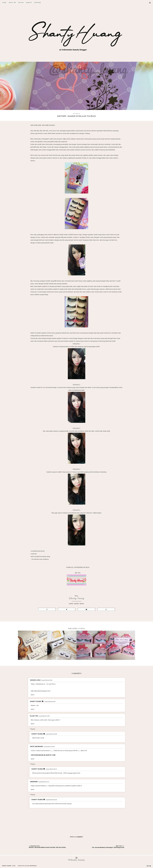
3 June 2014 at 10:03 (47, 680)
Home (4, 3)
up (149, 866)
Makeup (29, 3)
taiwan (82, 604)
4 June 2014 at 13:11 (44, 782)
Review (21, 3)
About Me (12, 3)
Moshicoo (33, 866)
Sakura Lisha (35, 680)
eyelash (76, 604)
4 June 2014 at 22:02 (51, 800)
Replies (33, 729)
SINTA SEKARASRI (36, 746)
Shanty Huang (76, 598)
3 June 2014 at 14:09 (51, 734)
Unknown (34, 782)
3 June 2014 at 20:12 (51, 769)
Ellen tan (34, 716)
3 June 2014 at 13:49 (44, 716)
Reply (33, 695)
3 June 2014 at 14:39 (49, 747)
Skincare (38, 3)
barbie (71, 604)
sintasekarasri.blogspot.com (43, 755)
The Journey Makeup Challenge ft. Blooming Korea (108, 847)
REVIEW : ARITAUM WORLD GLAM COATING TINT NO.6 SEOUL (47, 847)
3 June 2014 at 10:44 (50, 702)
